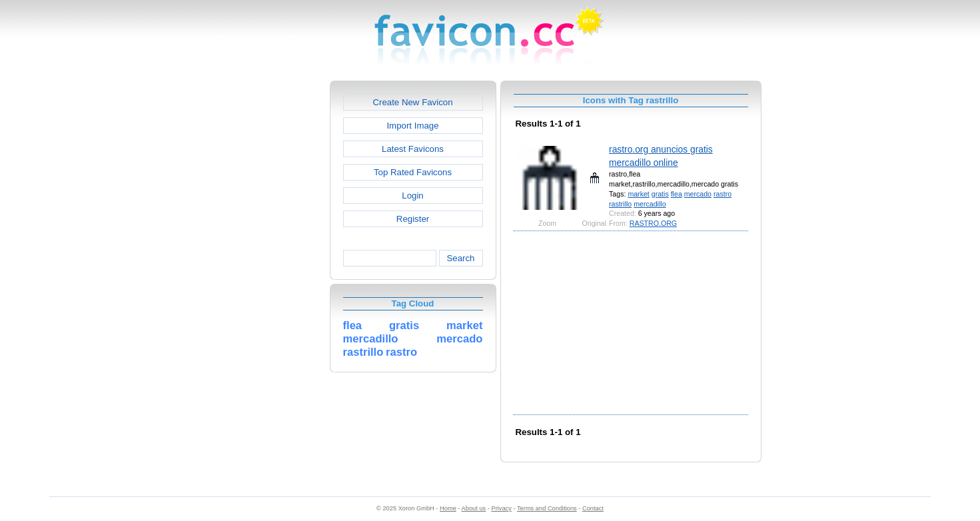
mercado (698, 194)
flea (677, 194)
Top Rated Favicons (413, 172)
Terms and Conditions (547, 508)
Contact (593, 508)
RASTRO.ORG (653, 223)
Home (448, 508)
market (638, 194)
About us (474, 508)
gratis (660, 194)
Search (460, 258)
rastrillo (620, 204)
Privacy (501, 508)
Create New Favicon (412, 102)
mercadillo (650, 204)
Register (413, 219)
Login (412, 196)
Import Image (412, 126)
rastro (723, 194)
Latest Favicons (413, 149)
